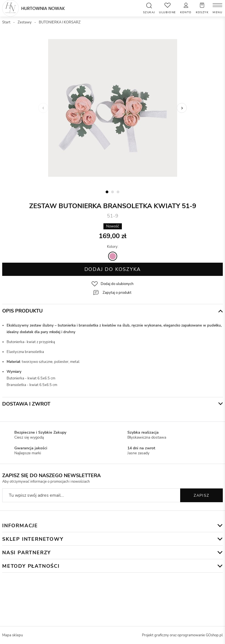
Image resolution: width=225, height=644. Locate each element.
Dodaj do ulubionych (117, 284)
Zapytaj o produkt (117, 293)
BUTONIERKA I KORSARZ (60, 22)
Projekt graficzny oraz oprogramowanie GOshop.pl (182, 635)
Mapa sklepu (13, 635)
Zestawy (25, 22)
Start (6, 22)
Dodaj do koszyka (113, 269)
